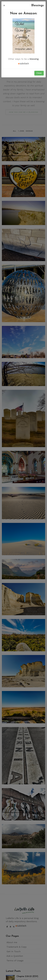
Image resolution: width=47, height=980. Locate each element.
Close (39, 73)
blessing (34, 59)
